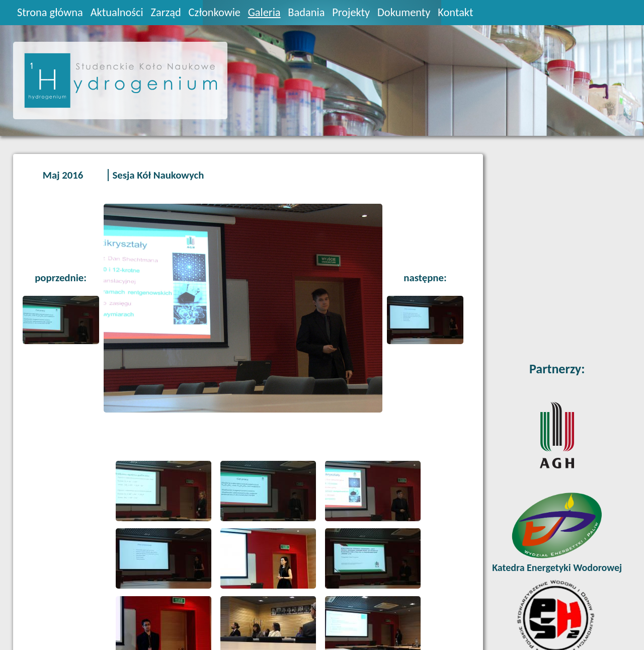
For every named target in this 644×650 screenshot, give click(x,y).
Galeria (264, 12)
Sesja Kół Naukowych (158, 175)
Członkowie (215, 12)
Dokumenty (404, 12)
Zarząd (166, 12)
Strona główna (50, 12)
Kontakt (455, 12)
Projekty (351, 12)
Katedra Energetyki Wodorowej (557, 567)
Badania (306, 12)
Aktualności (117, 12)
